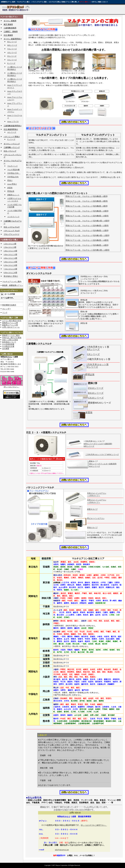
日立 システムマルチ (12, 227)
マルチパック (12, 166)
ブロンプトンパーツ (11, 234)
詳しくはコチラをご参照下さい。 (94, 825)
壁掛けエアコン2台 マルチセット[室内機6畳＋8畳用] (87, 201)
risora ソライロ (13, 122)
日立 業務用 (8, 35)
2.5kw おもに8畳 (10, 247)
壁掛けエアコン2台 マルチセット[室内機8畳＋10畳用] (87, 216)
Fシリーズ (11, 139)
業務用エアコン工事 (10, 323)
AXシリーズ (12, 53)
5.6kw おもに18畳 (10, 262)
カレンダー (7, 309)
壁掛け (10, 180)
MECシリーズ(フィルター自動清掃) (103, 464)
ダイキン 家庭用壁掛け (13, 39)
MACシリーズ (94, 466)
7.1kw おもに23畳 (10, 269)
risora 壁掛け (12, 184)
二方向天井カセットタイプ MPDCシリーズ (102, 455)
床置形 (10, 188)
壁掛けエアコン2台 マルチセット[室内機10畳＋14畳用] (87, 250)
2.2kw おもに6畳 (10, 244)
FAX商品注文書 (8, 346)
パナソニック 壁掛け (12, 137)
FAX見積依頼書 (8, 344)
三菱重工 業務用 (11, 32)
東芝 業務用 (8, 24)
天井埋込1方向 (14, 173)
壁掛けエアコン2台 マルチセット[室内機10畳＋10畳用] (87, 221)
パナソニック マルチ (12, 231)
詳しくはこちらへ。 (12, 387)
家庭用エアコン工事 (10, 325)
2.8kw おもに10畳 (10, 251)
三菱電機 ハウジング (12, 147)
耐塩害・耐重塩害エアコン (13, 285)
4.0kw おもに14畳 (10, 258)
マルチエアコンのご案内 (12, 282)
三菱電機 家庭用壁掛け (13, 126)
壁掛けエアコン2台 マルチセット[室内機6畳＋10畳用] (87, 211)
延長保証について (9, 342)
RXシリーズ (12, 42)
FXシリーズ (12, 56)
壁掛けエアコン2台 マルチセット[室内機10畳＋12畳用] (87, 235)
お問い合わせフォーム (11, 327)
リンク (5, 313)
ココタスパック (13, 217)
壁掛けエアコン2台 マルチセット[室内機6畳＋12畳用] (87, 226)
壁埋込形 (11, 191)
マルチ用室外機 (13, 170)
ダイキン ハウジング (12, 144)
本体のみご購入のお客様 (12, 338)
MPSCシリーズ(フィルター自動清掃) (98, 444)
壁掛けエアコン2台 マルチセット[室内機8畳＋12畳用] (87, 231)
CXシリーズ (12, 60)
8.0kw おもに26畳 (10, 273)
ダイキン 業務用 (10, 21)
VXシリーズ (12, 49)
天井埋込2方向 (13, 177)
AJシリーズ (12, 132)
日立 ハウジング (10, 151)
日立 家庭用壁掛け (11, 129)
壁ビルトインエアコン (96, 518)
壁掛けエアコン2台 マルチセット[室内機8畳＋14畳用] (87, 245)
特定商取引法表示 (9, 305)
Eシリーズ (11, 63)
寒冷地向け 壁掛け (11, 276)
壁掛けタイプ (92, 528)
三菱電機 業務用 (10, 28)
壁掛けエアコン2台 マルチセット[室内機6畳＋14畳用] (87, 240)
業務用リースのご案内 (11, 335)
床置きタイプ (92, 509)
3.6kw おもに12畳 (10, 255)
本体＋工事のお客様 (10, 340)
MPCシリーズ (89, 446)
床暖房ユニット (13, 195)
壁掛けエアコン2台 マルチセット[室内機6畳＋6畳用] (87, 196)
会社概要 (6, 349)
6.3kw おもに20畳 (10, 265)
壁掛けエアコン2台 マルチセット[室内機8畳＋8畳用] (87, 206)
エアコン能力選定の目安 (12, 321)
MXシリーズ (12, 45)
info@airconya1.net (62, 850)
